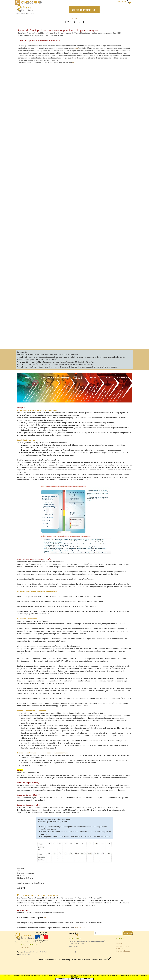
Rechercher (128, 933)
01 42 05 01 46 (31, 2)
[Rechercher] (108, 933)
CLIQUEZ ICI (80, 928)
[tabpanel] (74, 21)
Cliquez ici (25, 947)
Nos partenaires (123, 946)
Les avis (119, 944)
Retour (74, 19)
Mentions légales (123, 951)
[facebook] (75, 952)
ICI (76, 48)
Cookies (120, 949)
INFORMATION (74, 979)
